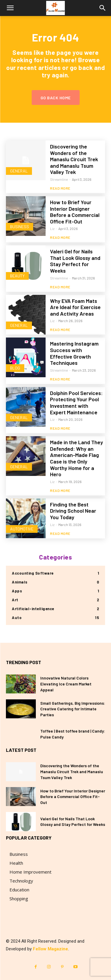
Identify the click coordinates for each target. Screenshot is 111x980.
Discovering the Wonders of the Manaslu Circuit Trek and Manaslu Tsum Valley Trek (74, 159)
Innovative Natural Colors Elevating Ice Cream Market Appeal (66, 684)
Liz (52, 228)
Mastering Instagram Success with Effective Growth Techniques (74, 353)
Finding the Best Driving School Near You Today (73, 511)
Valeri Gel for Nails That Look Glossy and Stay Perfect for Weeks (75, 261)
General (19, 171)
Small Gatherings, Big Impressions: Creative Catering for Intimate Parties (73, 709)
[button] (10, 8)
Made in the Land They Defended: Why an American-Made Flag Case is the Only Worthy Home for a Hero (77, 458)
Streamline (59, 179)
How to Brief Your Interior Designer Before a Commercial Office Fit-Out (75, 212)
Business (20, 227)
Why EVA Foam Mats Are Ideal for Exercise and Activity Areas (75, 307)
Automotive (22, 529)
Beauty (17, 276)
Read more (60, 188)
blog (15, 368)
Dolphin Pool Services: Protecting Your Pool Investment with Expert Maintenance (76, 403)
